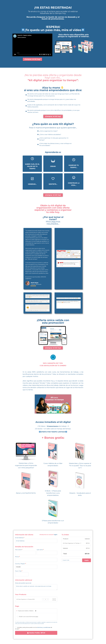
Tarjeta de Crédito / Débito (27, 611)
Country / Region (21, 564)
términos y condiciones (44, 628)
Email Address (20, 538)
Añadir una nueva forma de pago (28, 617)
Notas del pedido (23, 583)
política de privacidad (39, 624)
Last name (40, 550)
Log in (56, 535)
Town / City (19, 571)
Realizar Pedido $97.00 (37, 633)
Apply (87, 560)
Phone (17, 557)
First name (19, 550)
